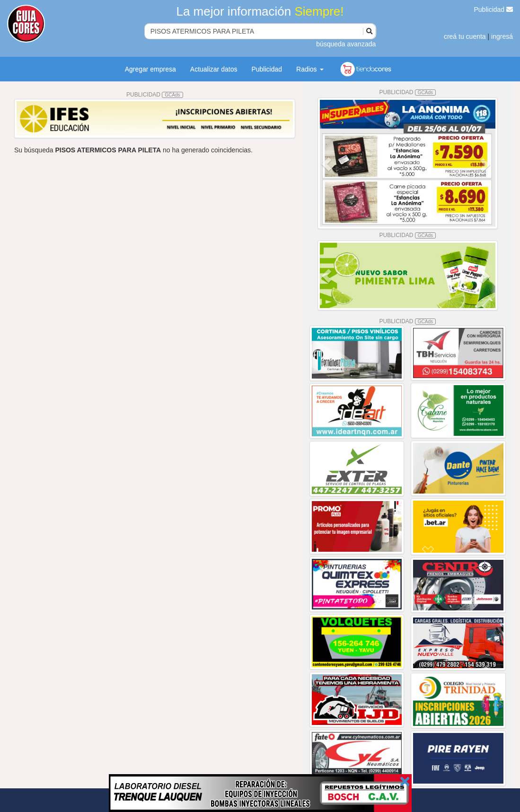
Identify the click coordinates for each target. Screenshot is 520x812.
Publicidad (494, 9)
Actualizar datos (214, 69)
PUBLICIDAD (155, 95)
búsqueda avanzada (346, 44)
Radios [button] (310, 69)
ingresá (502, 36)
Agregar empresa (150, 69)
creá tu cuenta (465, 36)
